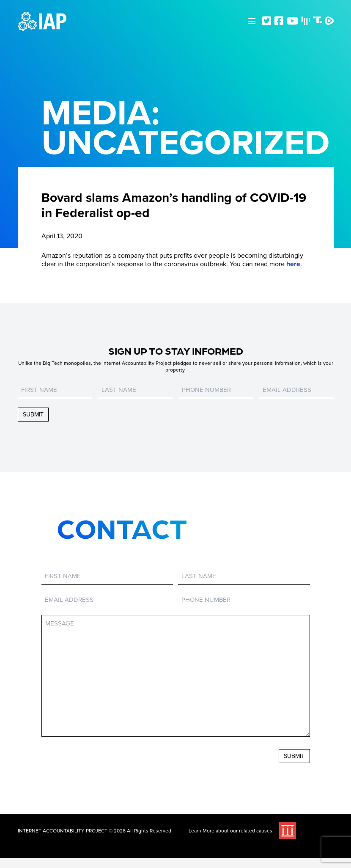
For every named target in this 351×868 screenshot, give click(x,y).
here (293, 264)
